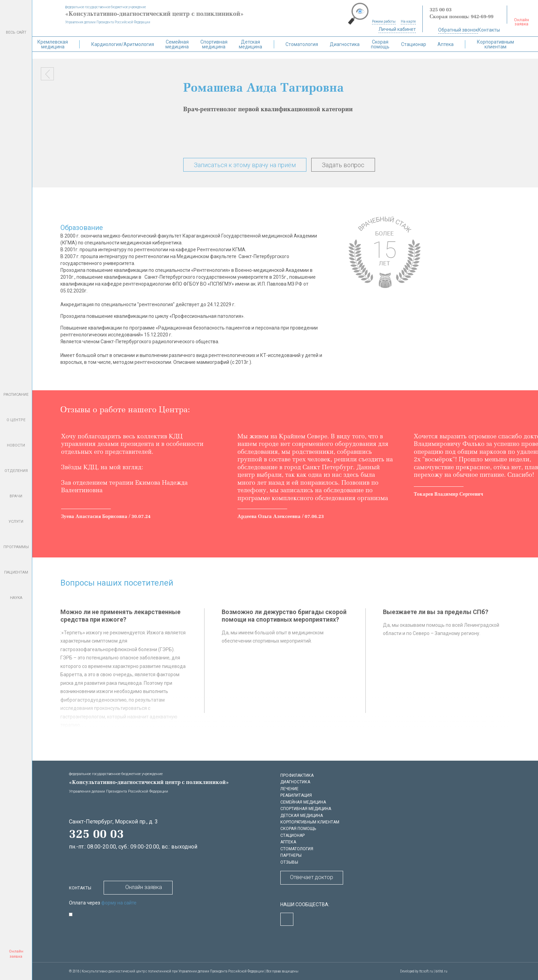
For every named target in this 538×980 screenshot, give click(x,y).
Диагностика (345, 44)
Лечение (289, 789)
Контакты (489, 30)
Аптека (446, 44)
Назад (47, 74)
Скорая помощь (380, 44)
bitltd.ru (441, 971)
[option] (144, 477)
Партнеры (291, 855)
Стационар (414, 44)
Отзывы (289, 862)
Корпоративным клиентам (495, 44)
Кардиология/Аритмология (123, 44)
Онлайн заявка (138, 887)
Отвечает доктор (312, 877)
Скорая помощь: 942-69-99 (461, 17)
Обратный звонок (458, 30)
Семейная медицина (177, 44)
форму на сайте (119, 903)
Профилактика (297, 775)
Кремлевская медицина (53, 44)
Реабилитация (296, 795)
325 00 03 (441, 10)
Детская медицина (250, 44)
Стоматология (302, 44)
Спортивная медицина (214, 44)
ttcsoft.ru (426, 971)
